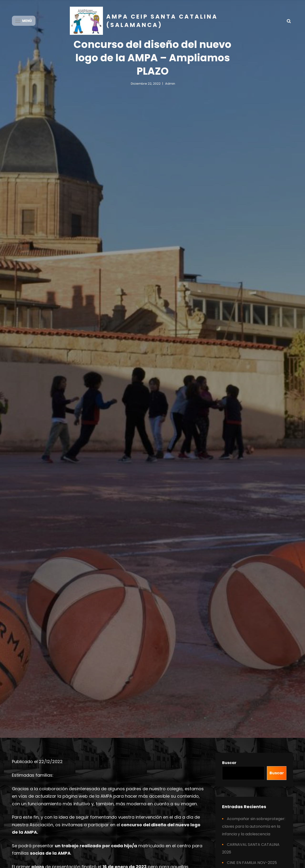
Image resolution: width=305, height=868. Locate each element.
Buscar (229, 763)
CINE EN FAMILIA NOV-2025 (252, 863)
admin (170, 87)
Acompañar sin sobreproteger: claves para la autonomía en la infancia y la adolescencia (254, 826)
